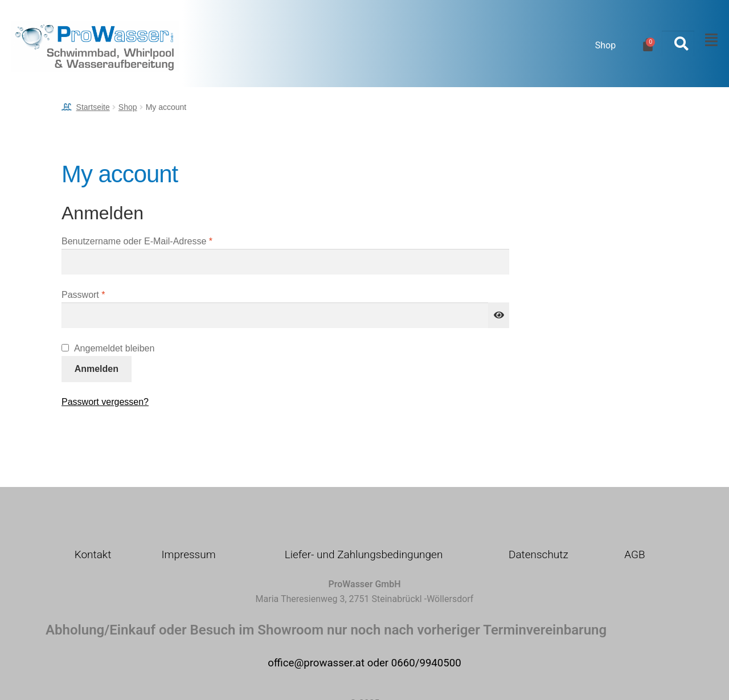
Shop (605, 45)
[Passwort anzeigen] (499, 316)
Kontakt (93, 554)
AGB (634, 554)
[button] (708, 40)
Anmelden (97, 369)
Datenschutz (538, 554)
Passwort (106, 294)
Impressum (188, 554)
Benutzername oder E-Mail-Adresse (159, 240)
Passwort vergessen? (105, 402)
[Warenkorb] (648, 45)
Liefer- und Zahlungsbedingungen (364, 554)
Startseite (93, 107)
